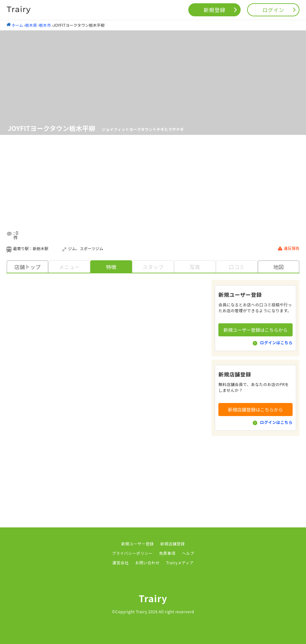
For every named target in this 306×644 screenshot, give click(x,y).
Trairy (153, 598)
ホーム (15, 25)
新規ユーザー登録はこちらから (256, 330)
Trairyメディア (180, 563)
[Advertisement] (161, 189)
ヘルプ (188, 553)
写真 (195, 267)
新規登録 (215, 10)
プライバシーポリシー (132, 553)
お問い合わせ (147, 563)
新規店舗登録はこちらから (256, 410)
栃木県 (31, 25)
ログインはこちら (276, 342)
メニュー (69, 267)
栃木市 (45, 25)
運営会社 (121, 563)
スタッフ (153, 267)
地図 (279, 267)
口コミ (237, 267)
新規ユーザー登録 (138, 544)
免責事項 (167, 553)
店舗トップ (27, 267)
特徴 (111, 267)
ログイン (273, 10)
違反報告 (289, 248)
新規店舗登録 (172, 544)
